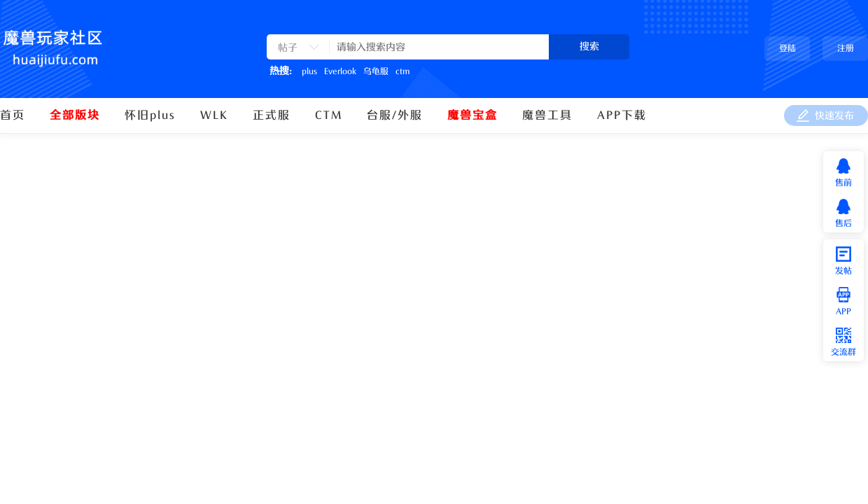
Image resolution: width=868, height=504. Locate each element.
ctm (402, 71)
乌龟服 (376, 71)
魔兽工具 (547, 115)
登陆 (787, 48)
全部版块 (75, 115)
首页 (13, 115)
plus (309, 71)
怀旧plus (150, 115)
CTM (329, 115)
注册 (846, 48)
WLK (214, 115)
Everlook (340, 71)
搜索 (589, 47)
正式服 (272, 115)
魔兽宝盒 (472, 115)
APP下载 (622, 115)
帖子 (288, 48)
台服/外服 (395, 115)
